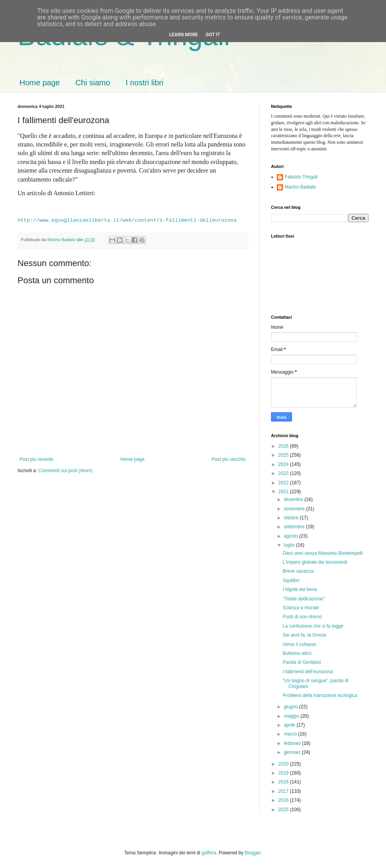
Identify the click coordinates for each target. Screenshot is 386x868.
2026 (284, 446)
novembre (295, 509)
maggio (292, 716)
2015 (284, 810)
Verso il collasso (299, 644)
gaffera (209, 853)
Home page (40, 83)
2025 (284, 455)
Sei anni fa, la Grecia (304, 635)
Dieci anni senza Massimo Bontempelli (323, 553)
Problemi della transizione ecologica (320, 695)
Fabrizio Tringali (301, 177)
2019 (284, 773)
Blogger (253, 853)
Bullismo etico (297, 653)
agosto (291, 536)
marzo (291, 734)
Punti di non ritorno (302, 617)
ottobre (292, 518)
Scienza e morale (301, 608)
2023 (284, 473)
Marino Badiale (300, 187)
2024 (284, 464)
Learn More (184, 35)
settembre (295, 527)
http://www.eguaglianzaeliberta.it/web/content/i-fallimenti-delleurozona (127, 220)
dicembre (294, 499)
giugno (291, 707)
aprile (290, 725)
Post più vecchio (229, 459)
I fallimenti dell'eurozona (308, 672)
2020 (284, 764)
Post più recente (36, 459)
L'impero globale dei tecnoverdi (315, 562)
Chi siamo (93, 83)
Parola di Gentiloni (302, 662)
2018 (284, 782)
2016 (284, 800)
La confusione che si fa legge (313, 626)
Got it (213, 35)
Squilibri (291, 580)
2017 (284, 791)
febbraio (293, 743)
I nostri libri (144, 83)
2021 (284, 492)
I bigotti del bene (300, 589)
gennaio (293, 752)
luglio (290, 545)
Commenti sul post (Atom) (65, 471)
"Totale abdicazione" (304, 599)
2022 (284, 483)
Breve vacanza (298, 571)
